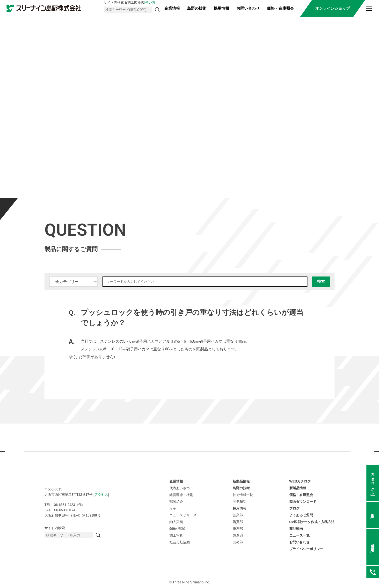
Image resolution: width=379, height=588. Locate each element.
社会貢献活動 (180, 542)
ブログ (294, 508)
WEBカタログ (300, 481)
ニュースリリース (183, 515)
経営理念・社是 (181, 495)
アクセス (101, 495)
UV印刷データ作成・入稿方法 (312, 522)
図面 (373, 512)
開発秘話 (240, 502)
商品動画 (296, 529)
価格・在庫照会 (280, 8)
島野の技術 (197, 8)
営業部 (238, 515)
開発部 (238, 542)
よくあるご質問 (301, 515)
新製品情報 (241, 481)
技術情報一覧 (243, 495)
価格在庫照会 (373, 544)
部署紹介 (176, 502)
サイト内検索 (55, 528)
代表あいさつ (180, 488)
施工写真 (176, 535)
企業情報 (172, 8)
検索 (321, 281)
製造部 (238, 535)
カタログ (373, 480)
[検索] (157, 10)
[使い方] (150, 2)
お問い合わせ (248, 8)
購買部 (238, 522)
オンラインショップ (333, 8)
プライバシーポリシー (306, 549)
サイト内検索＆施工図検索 (130, 2)
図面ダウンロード (303, 502)
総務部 (238, 529)
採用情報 (221, 8)
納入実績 (176, 522)
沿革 (173, 508)
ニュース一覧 (299, 535)
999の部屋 (177, 529)
